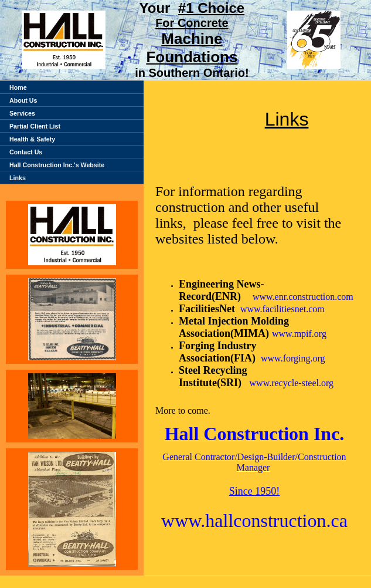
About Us (23, 100)
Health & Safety (32, 139)
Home (18, 87)
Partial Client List (35, 126)
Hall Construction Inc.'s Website (57, 165)
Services (22, 113)
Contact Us (26, 152)
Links (18, 178)
